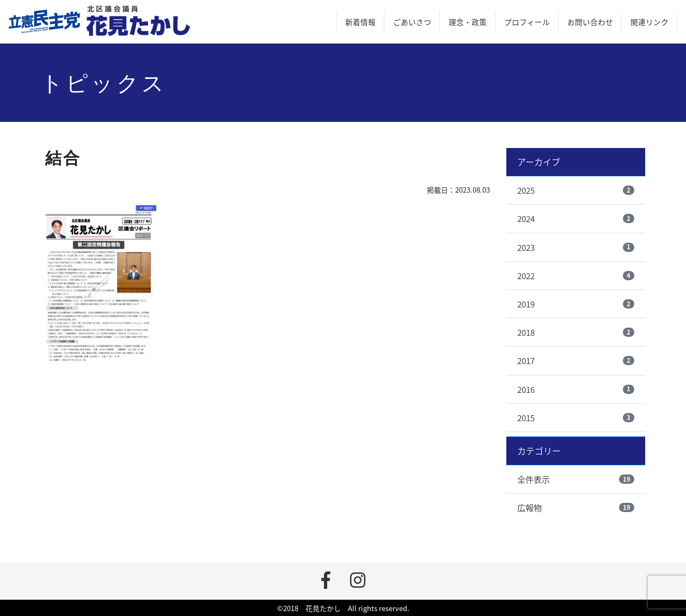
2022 (526, 276)
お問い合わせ (590, 22)
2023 (526, 247)
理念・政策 (468, 22)
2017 (526, 361)
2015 (526, 418)
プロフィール (527, 22)
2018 (526, 332)
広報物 (529, 507)
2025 (526, 190)
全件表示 (534, 479)
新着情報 (360, 22)
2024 (526, 218)
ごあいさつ (412, 22)
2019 (526, 304)
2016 (526, 389)
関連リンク (650, 22)
